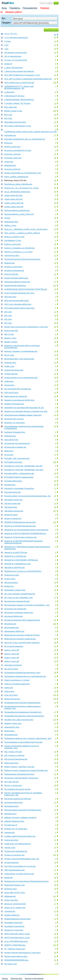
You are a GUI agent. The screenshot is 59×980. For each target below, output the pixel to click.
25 (55, 53)
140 (55, 695)
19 (55, 646)
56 (55, 35)
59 (55, 184)
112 (55, 896)
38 (55, 218)
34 (55, 688)
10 (55, 122)
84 (55, 327)
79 (55, 938)
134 (55, 522)
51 (55, 639)
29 (55, 885)
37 (55, 135)
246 (55, 855)
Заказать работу (14, 12)
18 (55, 237)
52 (55, 79)
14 (55, 393)
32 (55, 650)
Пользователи (30, 8)
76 (55, 199)
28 (55, 158)
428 (55, 624)
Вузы (4, 8)
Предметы (15, 8)
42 (55, 274)
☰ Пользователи (51, 30)
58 (55, 643)
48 (55, 180)
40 (55, 147)
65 (55, 188)
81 (55, 956)
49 (55, 118)
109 (55, 83)
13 (55, 126)
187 (55, 511)
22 (55, 374)
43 (55, 49)
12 (55, 41)
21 (55, 45)
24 (55, 661)
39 (55, 590)
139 (55, 945)
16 (55, 75)
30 (55, 115)
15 (55, 154)
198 (55, 111)
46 (55, 953)
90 (55, 481)
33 (55, 38)
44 (55, 107)
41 (55, 778)
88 (55, 878)
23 (55, 248)
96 (55, 785)
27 (55, 207)
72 (55, 385)
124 (55, 286)
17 (55, 282)
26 (55, 759)
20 (55, 203)
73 (55, 503)
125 (55, 720)
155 (55, 699)
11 (55, 103)
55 (55, 192)
